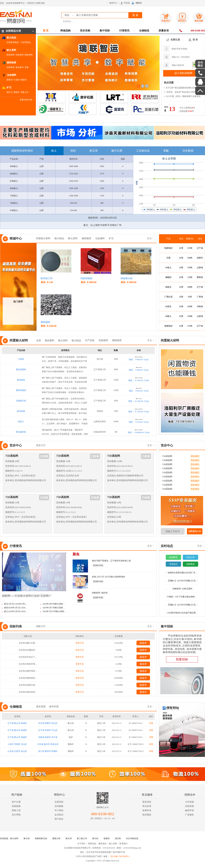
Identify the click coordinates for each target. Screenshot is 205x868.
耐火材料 (14, 838)
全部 (39, 341)
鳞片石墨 (117, 151)
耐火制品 (59, 238)
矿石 (111, 238)
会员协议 (59, 815)
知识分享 (190, 557)
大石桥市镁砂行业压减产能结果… (182, 613)
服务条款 (102, 844)
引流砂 (17, 80)
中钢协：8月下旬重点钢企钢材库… (182, 597)
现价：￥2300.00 (139, 401)
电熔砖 (107, 838)
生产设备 (90, 340)
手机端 (127, 3)
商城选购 (65, 31)
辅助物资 (86, 238)
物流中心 (113, 3)
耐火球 (69, 838)
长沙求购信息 (132, 838)
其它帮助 (16, 815)
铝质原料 (20, 55)
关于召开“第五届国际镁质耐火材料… (183, 88)
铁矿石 (10, 92)
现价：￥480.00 (139, 370)
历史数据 (188, 151)
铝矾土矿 (25, 92)
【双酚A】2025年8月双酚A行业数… (182, 581)
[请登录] (31, 3)
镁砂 (73, 151)
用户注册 (16, 802)
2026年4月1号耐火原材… (54, 608)
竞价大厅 (41, 445)
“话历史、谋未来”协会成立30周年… (182, 92)
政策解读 (173, 557)
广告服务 (189, 815)
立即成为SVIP (195, 531)
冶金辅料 (100, 238)
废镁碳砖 (45, 322)
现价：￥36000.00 (139, 432)
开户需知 (59, 810)
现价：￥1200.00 (139, 380)
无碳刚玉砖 (21, 401)
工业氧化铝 (143, 151)
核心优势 (113, 844)
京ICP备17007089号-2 (120, 856)
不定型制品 (26, 42)
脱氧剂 (10, 80)
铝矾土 (21, 422)
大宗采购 (189, 802)
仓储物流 (144, 31)
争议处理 (147, 806)
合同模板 (59, 806)
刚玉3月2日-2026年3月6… (16, 604)
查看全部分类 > (27, 100)
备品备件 (20, 67)
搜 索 (135, 15)
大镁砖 (21, 359)
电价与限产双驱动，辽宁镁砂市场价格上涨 (111, 561)
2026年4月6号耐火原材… (54, 604)
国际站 (139, 3)
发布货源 (41, 707)
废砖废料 (50, 341)
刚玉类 (94, 151)
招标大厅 (41, 626)
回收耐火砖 (127, 278)
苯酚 (166, 151)
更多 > (150, 238)
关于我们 (81, 844)
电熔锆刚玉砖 (41, 838)
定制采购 (189, 806)
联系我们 (124, 844)
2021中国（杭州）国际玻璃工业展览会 (183, 96)
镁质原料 (11, 55)
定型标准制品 (13, 42)
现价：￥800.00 (139, 360)
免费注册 (173, 40)
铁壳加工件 (47, 278)
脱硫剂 (24, 80)
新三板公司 (82, 838)
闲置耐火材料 (43, 238)
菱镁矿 (17, 92)
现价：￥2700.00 (139, 412)
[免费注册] (40, 3)
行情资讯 (124, 31)
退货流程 (147, 802)
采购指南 (16, 806)
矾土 (54, 151)
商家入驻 (16, 810)
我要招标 (182, 659)
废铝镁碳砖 (21, 369)
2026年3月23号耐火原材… (54, 611)
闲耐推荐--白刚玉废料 (182, 589)
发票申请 (147, 810)
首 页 (46, 31)
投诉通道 (147, 815)
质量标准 (164, 31)
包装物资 (11, 67)
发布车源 (54, 707)
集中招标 (105, 31)
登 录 (193, 40)
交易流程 (59, 802)
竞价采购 (85, 31)
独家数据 (190, 564)
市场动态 (173, 564)
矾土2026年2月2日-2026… (16, 611)
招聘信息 (92, 844)
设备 (27, 67)
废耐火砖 (56, 838)
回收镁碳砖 (87, 278)
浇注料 (118, 838)
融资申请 (189, 810)
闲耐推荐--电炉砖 (100, 593)
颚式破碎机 (21, 432)
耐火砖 (27, 838)
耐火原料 (73, 238)
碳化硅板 (21, 411)
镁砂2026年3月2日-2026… (16, 608)
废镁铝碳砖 (21, 390)
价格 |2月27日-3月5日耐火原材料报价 (109, 577)
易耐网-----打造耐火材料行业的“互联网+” (27, 596)
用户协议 (59, 819)
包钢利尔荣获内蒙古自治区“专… (182, 573)
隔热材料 (29, 55)
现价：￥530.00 (139, 422)
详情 (151, 723)
